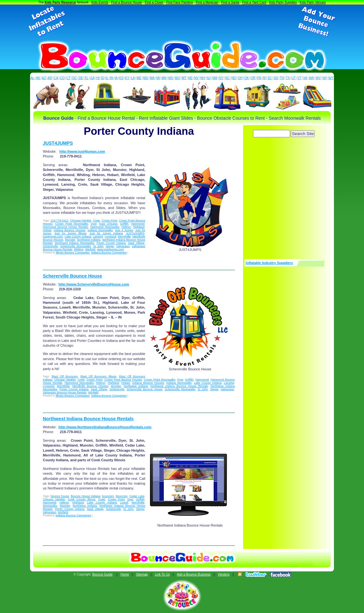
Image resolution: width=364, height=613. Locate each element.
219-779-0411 (59, 221)
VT (300, 78)
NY (221, 78)
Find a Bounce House (126, 2)
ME (139, 78)
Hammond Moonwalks (105, 227)
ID (103, 78)
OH (240, 78)
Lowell (124, 503)
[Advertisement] (182, 22)
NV (196, 78)
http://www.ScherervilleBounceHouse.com (94, 284)
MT (184, 78)
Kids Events (100, 2)
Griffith (124, 224)
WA (312, 78)
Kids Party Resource (60, 2)
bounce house (60, 496)
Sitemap (142, 574)
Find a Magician (207, 2)
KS (121, 78)
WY (331, 78)
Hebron (126, 227)
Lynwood (111, 237)
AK (38, 78)
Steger (110, 246)
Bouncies (122, 496)
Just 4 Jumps (124, 230)
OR (253, 78)
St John (98, 246)
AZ (44, 78)
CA (56, 78)
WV (318, 78)
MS (171, 78)
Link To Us (162, 574)
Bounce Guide (103, 574)
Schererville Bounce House (72, 276)
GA (92, 78)
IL (107, 78)
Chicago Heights (81, 221)
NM (215, 78)
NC (227, 78)
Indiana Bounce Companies (109, 253)
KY (127, 78)
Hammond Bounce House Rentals (65, 227)
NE (190, 78)
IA (116, 78)
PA (259, 78)
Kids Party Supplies (283, 2)
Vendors (224, 574)
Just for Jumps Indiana (106, 233)
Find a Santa (230, 2)
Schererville (50, 246)
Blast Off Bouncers (65, 376)
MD (146, 78)
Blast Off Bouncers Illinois (98, 376)
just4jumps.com (53, 237)
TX (288, 78)
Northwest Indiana (89, 240)
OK (247, 78)
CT (69, 78)
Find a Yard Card (254, 2)
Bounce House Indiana (85, 496)
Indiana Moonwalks (100, 230)
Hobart (47, 230)
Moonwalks (50, 506)
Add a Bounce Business (194, 574)
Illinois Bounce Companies (73, 253)
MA (152, 78)
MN (164, 78)
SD (276, 78)
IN (111, 78)
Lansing (98, 237)
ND (234, 78)
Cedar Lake (137, 496)
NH (202, 78)
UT (293, 78)
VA (305, 78)
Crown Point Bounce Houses (123, 380)
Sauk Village (136, 243)
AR (50, 78)
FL (87, 78)
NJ (209, 78)
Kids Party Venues (313, 2)
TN (282, 78)
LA (133, 78)
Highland (139, 227)
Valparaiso (123, 246)
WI (324, 78)
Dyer (94, 224)
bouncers (108, 496)
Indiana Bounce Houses (70, 230)
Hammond (138, 224)
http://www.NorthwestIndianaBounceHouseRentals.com (105, 427)
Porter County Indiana (111, 243)
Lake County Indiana (78, 237)
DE (81, 78)
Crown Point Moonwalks (72, 224)
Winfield (90, 249)
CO (62, 78)
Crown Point (110, 221)
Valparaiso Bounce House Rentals (65, 392)
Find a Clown (154, 2)
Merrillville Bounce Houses (90, 386)
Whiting (79, 249)
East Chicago (109, 224)
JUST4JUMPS (58, 143)
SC (270, 78)
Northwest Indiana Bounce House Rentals (179, 386)
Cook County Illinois (82, 499)
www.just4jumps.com (110, 249)
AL (32, 78)
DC (75, 78)
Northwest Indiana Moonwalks (75, 243)
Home (125, 574)
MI (158, 78)
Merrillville (124, 237)
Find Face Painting (180, 2)
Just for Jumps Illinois (70, 233)
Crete (96, 221)
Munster (70, 240)
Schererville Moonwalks (75, 246)
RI (264, 78)
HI (98, 78)
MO (178, 78)
